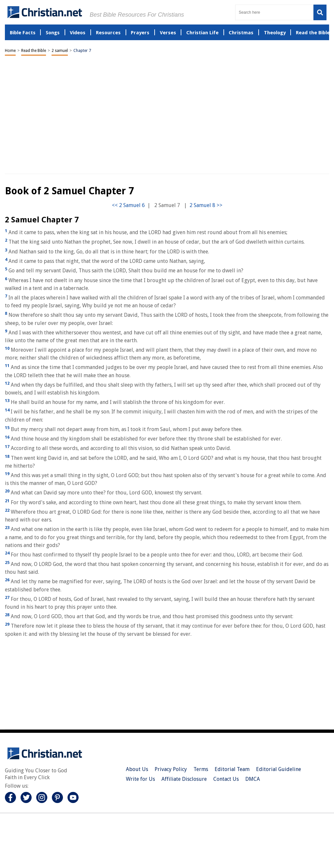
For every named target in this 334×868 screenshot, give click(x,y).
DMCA (253, 779)
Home (10, 51)
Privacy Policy (171, 769)
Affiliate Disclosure (184, 779)
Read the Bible (34, 51)
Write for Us (140, 779)
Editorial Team (232, 769)
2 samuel (60, 51)
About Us (137, 769)
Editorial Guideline (279, 769)
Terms (201, 769)
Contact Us (226, 779)
